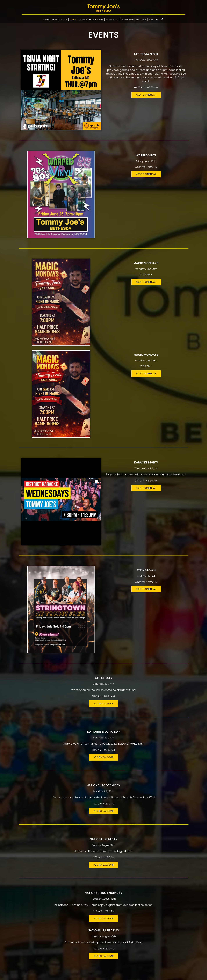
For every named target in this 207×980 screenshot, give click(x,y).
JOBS (151, 20)
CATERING (83, 20)
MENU (46, 20)
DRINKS (54, 20)
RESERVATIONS (112, 20)
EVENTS (73, 20)
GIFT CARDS (141, 20)
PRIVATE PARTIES (96, 20)
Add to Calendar (146, 95)
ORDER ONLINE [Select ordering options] (127, 20)
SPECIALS (63, 20)
